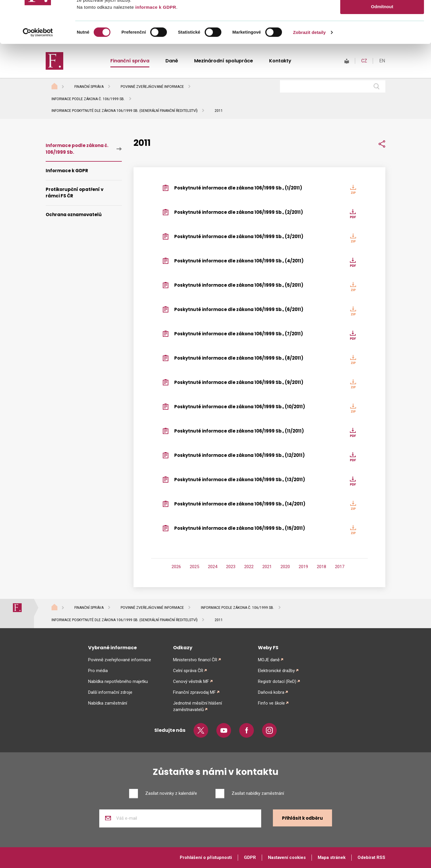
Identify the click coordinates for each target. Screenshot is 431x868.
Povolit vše (382, 14)
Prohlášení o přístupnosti (206, 857)
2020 (285, 567)
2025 (194, 567)
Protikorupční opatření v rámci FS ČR (75, 193)
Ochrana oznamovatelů (74, 215)
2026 (176, 567)
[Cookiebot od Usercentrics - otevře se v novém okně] (38, 75)
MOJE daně (269, 660)
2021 (267, 567)
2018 (321, 567)
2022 (249, 567)
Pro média (98, 671)
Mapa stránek (332, 857)
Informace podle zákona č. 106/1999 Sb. (88, 99)
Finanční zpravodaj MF (194, 692)
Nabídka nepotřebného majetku (118, 681)
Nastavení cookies (287, 857)
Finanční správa (89, 87)
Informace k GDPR (67, 171)
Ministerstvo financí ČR (195, 660)
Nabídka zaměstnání (108, 703)
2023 (231, 567)
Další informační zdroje (110, 692)
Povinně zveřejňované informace (152, 87)
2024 (213, 567)
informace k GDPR (155, 49)
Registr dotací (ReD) (277, 681)
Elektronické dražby (276, 671)
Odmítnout (382, 49)
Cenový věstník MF (191, 681)
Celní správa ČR (188, 671)
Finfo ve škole (271, 703)
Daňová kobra (271, 692)
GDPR (250, 857)
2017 (340, 567)
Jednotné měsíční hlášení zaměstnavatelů (197, 706)
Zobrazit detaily (309, 75)
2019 (303, 567)
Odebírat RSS (371, 857)
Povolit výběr (382, 32)
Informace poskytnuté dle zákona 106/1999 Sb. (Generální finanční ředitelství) (125, 111)
